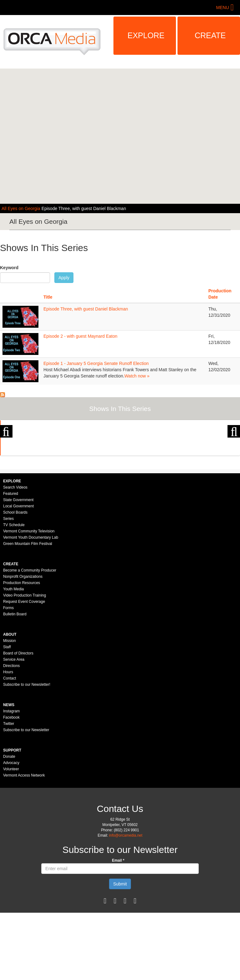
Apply (64, 278)
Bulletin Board (15, 681)
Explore (146, 35)
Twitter (9, 791)
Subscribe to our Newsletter (26, 797)
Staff (7, 714)
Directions (11, 733)
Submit (120, 951)
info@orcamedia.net (126, 903)
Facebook (11, 785)
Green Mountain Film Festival (28, 611)
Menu (223, 8)
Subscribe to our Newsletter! (27, 752)
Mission (10, 708)
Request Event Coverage (24, 669)
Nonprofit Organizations (23, 644)
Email (118, 928)
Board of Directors (18, 721)
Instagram (11, 778)
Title (48, 297)
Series (8, 586)
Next (234, 453)
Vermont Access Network (24, 843)
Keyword (9, 268)
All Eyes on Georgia (22, 208)
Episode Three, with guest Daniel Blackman (84, 208)
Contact (10, 746)
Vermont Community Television (29, 598)
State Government (18, 567)
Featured (11, 561)
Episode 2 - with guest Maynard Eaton (80, 336)
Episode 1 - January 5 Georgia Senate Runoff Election (96, 363)
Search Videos (15, 555)
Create (210, 35)
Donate (9, 824)
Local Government (18, 573)
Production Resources (22, 650)
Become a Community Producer (30, 638)
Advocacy (11, 830)
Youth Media (13, 656)
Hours (8, 739)
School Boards (15, 580)
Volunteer (11, 836)
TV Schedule (14, 592)
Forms (8, 675)
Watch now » (137, 376)
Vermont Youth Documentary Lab (31, 605)
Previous (6, 453)
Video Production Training (25, 663)
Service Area (14, 727)
